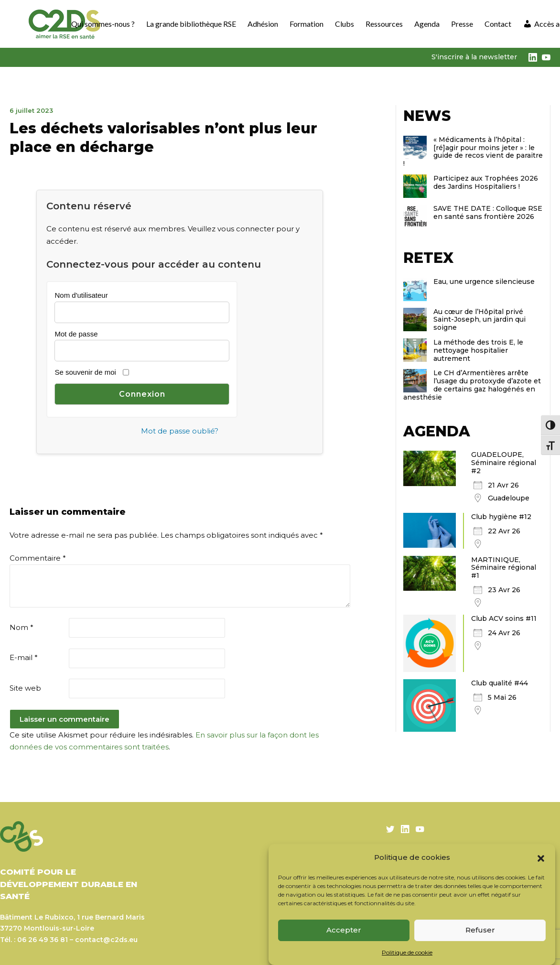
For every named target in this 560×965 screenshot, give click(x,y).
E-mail (24, 657)
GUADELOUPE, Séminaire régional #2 (504, 463)
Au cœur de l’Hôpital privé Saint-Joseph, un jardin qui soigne (479, 320)
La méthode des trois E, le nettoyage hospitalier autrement (478, 350)
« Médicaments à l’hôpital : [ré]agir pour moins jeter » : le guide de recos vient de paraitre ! (473, 152)
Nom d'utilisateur (81, 295)
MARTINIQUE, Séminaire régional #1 (504, 568)
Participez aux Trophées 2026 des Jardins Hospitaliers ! (486, 182)
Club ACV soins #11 (504, 618)
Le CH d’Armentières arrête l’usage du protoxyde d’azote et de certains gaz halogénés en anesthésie (472, 385)
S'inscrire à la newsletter (474, 57)
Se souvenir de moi (85, 372)
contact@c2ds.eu (106, 940)
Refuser (480, 930)
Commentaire (38, 558)
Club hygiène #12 (501, 517)
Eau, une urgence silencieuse (484, 282)
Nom (22, 627)
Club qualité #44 (500, 683)
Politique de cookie (407, 952)
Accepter (344, 930)
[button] (541, 857)
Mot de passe (76, 334)
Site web (25, 688)
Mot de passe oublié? (180, 431)
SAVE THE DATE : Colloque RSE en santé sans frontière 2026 (488, 212)
